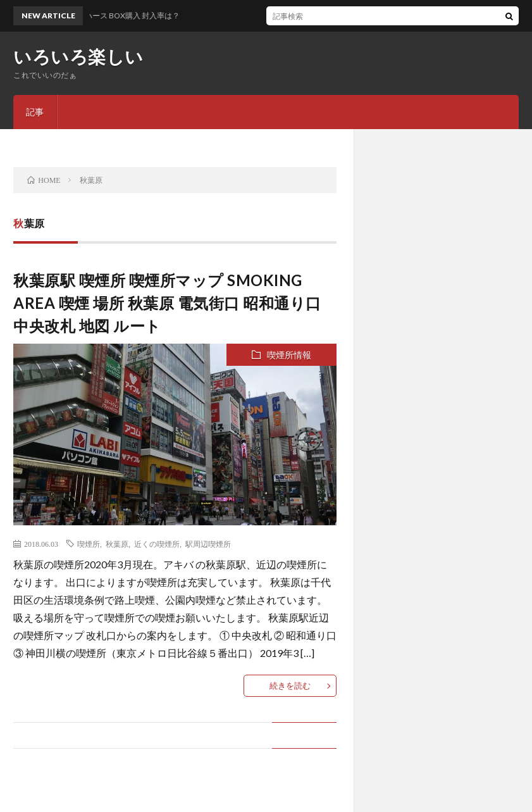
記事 (35, 112)
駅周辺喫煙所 (208, 544)
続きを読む (290, 685)
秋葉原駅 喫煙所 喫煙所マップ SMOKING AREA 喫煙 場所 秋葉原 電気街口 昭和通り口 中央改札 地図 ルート (167, 303)
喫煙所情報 (289, 355)
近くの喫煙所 (157, 544)
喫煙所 (89, 544)
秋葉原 (117, 544)
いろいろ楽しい (78, 56)
